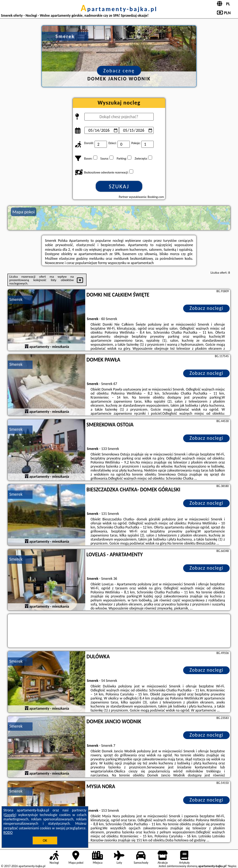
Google (10, 815)
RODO (8, 832)
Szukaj (119, 186)
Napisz (232, 866)
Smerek (16, 299)
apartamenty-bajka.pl (119, 9)
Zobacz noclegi (207, 308)
